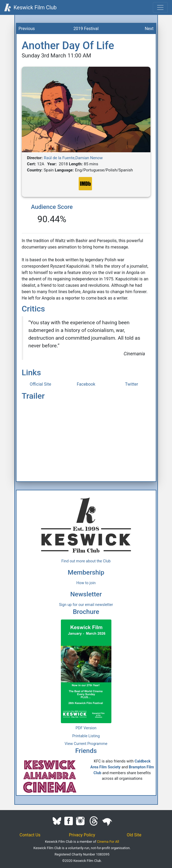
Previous (27, 29)
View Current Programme (86, 744)
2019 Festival (86, 29)
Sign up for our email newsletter (86, 605)
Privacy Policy (82, 835)
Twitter (131, 384)
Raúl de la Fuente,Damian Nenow (73, 158)
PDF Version (86, 728)
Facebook (86, 384)
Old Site (134, 835)
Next (149, 29)
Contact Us (30, 835)
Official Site (41, 384)
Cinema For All (108, 842)
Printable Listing (86, 736)
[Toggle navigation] (160, 7)
